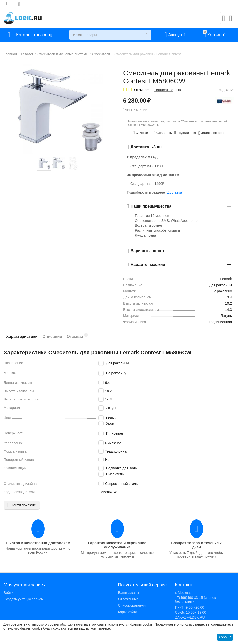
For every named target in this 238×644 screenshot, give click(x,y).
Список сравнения (133, 605)
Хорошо (225, 637)
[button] (185, 133)
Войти (9, 593)
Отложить (142, 133)
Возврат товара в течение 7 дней (196, 545)
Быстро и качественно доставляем (38, 543)
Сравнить (163, 133)
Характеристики (22, 337)
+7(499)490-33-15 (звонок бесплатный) (195, 600)
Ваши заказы (128, 593)
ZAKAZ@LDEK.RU (190, 617)
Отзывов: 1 (143, 90)
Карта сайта (128, 612)
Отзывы (77, 336)
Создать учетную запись (23, 599)
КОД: (222, 90)
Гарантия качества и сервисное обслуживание (117, 545)
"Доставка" (174, 192)
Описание (52, 337)
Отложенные (128, 599)
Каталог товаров (33, 35)
